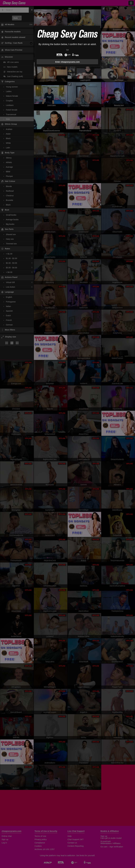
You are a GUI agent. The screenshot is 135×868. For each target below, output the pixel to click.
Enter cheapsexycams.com (68, 62)
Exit (67, 50)
